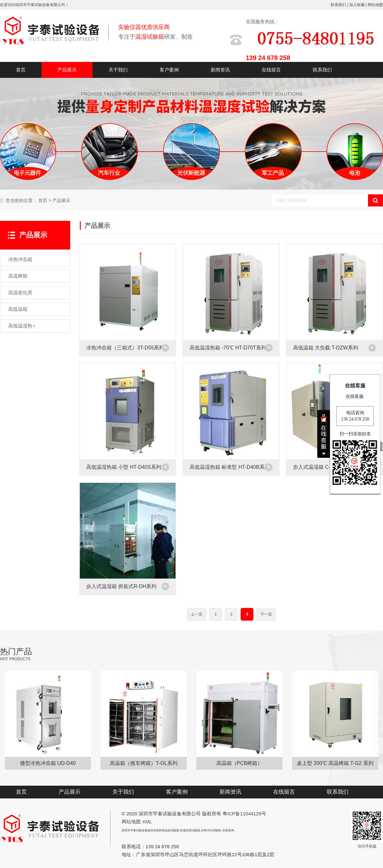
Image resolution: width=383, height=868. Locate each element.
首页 (21, 70)
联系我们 (338, 5)
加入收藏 (357, 5)
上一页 (197, 614)
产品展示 (67, 70)
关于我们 (118, 70)
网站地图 (375, 5)
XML (147, 822)
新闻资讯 (220, 70)
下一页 (266, 614)
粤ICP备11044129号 (244, 814)
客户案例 (169, 70)
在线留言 (271, 70)
